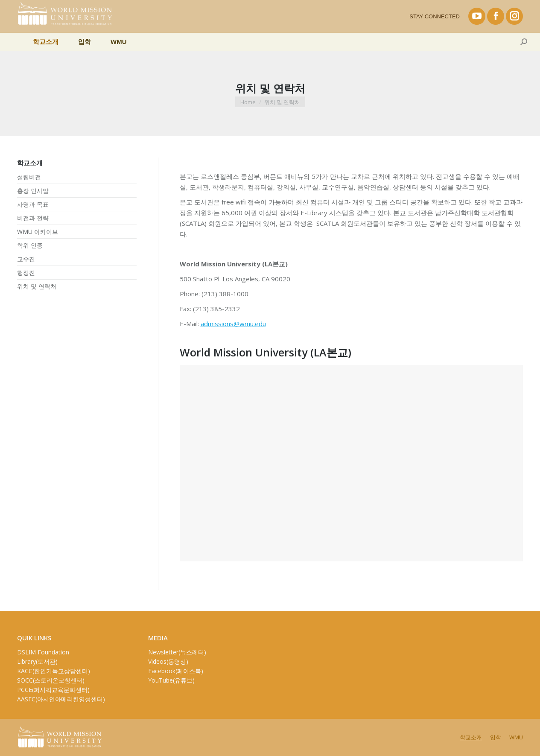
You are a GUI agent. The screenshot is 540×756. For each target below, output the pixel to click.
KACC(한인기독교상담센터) (54, 671)
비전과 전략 (33, 218)
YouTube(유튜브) (171, 680)
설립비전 (29, 177)
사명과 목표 (33, 204)
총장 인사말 (33, 191)
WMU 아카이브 (38, 232)
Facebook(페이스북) (176, 671)
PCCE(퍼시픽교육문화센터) (53, 690)
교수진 (26, 259)
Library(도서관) (37, 661)
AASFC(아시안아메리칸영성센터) (61, 699)
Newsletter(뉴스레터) (177, 652)
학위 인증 (30, 245)
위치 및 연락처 (37, 286)
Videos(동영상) (168, 661)
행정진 (26, 273)
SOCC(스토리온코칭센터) (51, 680)
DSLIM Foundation (43, 652)
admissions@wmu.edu (233, 324)
